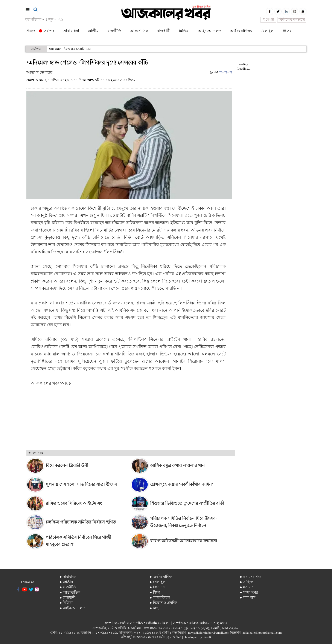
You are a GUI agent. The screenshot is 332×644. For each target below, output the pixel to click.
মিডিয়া (184, 31)
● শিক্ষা (155, 592)
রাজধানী (164, 31)
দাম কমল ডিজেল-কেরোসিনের (70, 49)
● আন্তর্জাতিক (70, 592)
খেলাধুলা (267, 31)
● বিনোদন (157, 587)
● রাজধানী (68, 598)
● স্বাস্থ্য (155, 608)
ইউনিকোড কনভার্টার (292, 20)
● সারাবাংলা (69, 577)
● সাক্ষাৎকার (249, 592)
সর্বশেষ (47, 31)
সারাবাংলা (71, 31)
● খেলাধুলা (158, 582)
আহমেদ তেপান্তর (39, 72)
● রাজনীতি (68, 587)
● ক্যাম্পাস (248, 598)
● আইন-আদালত (72, 608)
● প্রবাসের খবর (251, 577)
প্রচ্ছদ (31, 31)
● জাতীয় (66, 582)
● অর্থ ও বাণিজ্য (162, 577)
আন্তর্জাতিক (139, 31)
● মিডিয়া (66, 603)
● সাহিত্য (247, 582)
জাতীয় (93, 31)
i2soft (207, 637)
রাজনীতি (114, 31)
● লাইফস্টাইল (160, 598)
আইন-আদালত (210, 31)
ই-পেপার (268, 20)
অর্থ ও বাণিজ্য (241, 31)
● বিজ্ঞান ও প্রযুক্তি (163, 603)
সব (287, 31)
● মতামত (247, 587)
